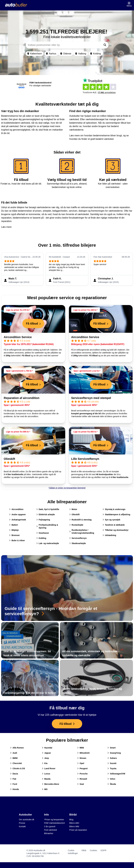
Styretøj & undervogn (114, 509)
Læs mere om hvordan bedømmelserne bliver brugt (96, 136)
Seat (81, 784)
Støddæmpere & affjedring (116, 514)
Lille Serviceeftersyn (85, 459)
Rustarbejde (76, 525)
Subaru (112, 758)
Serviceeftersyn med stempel (91, 398)
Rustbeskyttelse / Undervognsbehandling (82, 532)
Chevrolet (16, 763)
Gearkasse (43, 533)
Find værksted (50, 830)
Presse (22, 823)
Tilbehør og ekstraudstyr (116, 530)
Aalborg (81, 54)
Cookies (93, 850)
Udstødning (109, 535)
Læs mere (6, 227)
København (35, 54)
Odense (66, 54)
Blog (71, 820)
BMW (14, 758)
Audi (14, 753)
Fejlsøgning (43, 520)
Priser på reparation (78, 830)
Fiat (13, 779)
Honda (15, 789)
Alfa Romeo (17, 748)
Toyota (112, 768)
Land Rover (49, 768)
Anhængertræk (18, 520)
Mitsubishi (83, 753)
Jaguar (46, 753)
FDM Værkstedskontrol (54, 823)
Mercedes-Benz (51, 784)
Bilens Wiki (74, 826)
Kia (45, 763)
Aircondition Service (18, 337)
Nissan (82, 758)
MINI (81, 748)
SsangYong (114, 753)
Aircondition (16, 509)
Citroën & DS (18, 768)
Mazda (46, 779)
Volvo (111, 779)
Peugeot (82, 768)
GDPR (103, 850)
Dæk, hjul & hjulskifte (48, 509)
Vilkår (84, 850)
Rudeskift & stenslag (80, 520)
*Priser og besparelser (54, 820)
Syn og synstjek (111, 520)
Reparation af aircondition (22, 398)
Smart (112, 748)
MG (45, 789)
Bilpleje (14, 530)
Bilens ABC (74, 823)
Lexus (46, 774)
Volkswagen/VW (116, 774)
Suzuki (112, 763)
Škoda (112, 784)
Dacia (14, 774)
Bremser (14, 535)
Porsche (82, 774)
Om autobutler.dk (27, 820)
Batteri (14, 525)
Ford (14, 784)
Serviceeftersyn (78, 538)
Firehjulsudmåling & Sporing (47, 526)
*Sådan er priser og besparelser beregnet (67, 488)
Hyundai (47, 748)
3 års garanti (50, 826)
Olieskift (9, 459)
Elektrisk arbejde (46, 514)
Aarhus (51, 54)
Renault (82, 779)
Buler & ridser (17, 540)
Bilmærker (49, 833)
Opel (81, 763)
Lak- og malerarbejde (48, 543)
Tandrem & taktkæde (114, 525)
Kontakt (22, 826)
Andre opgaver (17, 514)
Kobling (41, 538)
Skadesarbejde (78, 543)
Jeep (45, 758)
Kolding (95, 54)
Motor (73, 509)
